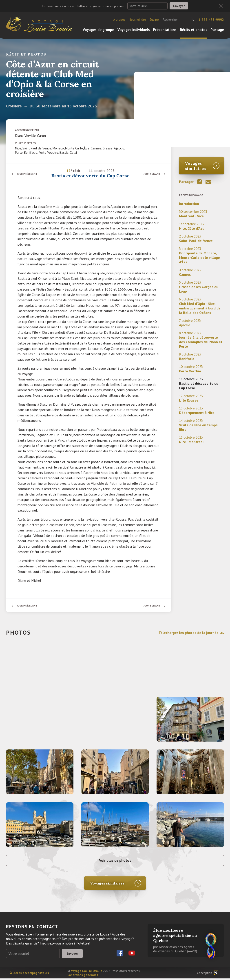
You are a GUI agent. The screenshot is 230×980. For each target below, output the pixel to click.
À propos (119, 20)
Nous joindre (137, 20)
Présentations (165, 30)
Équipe (154, 20)
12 (69, 171)
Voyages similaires (195, 166)
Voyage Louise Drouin (87, 972)
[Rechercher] (178, 20)
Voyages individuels (134, 30)
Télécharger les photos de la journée (191, 633)
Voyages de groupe (98, 30)
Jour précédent (29, 174)
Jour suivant (151, 174)
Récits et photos (194, 30)
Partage (217, 30)
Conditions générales (83, 976)
